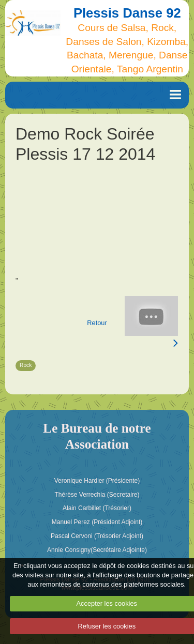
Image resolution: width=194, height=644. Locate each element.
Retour (97, 323)
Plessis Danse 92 (127, 13)
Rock (26, 365)
